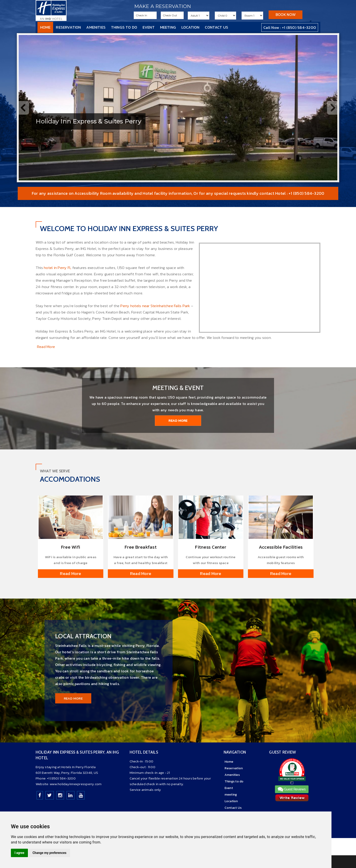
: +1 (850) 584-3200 (305, 193)
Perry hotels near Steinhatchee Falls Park (155, 306)
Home (45, 27)
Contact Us (216, 27)
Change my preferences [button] (49, 853)
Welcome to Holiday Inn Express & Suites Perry (129, 228)
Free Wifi (71, 547)
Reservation (68, 27)
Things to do (124, 27)
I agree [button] (19, 853)
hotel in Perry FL (58, 268)
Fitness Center (211, 547)
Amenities (96, 27)
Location (190, 27)
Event (149, 27)
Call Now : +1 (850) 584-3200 (290, 27)
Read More (46, 347)
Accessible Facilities (281, 547)
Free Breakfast (141, 547)
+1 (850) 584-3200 (61, 778)
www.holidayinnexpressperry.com (76, 784)
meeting (168, 27)
